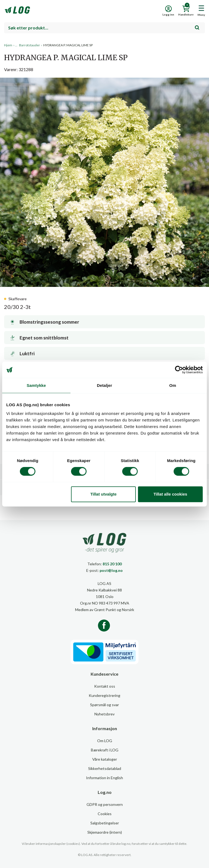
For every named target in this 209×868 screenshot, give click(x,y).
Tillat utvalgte (103, 494)
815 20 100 (112, 564)
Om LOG (105, 741)
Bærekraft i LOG (105, 750)
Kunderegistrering (104, 695)
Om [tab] (173, 385)
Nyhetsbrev (104, 714)
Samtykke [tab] (36, 385)
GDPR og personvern (105, 804)
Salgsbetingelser (105, 823)
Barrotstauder (30, 45)
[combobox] (104, 28)
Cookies (105, 814)
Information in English (104, 778)
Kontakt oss (105, 686)
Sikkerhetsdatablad (105, 768)
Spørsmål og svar (104, 705)
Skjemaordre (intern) (105, 832)
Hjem (8, 45)
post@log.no (111, 570)
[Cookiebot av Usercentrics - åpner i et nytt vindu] (179, 370)
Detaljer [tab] (104, 385)
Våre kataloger (105, 759)
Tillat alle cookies (170, 494)
